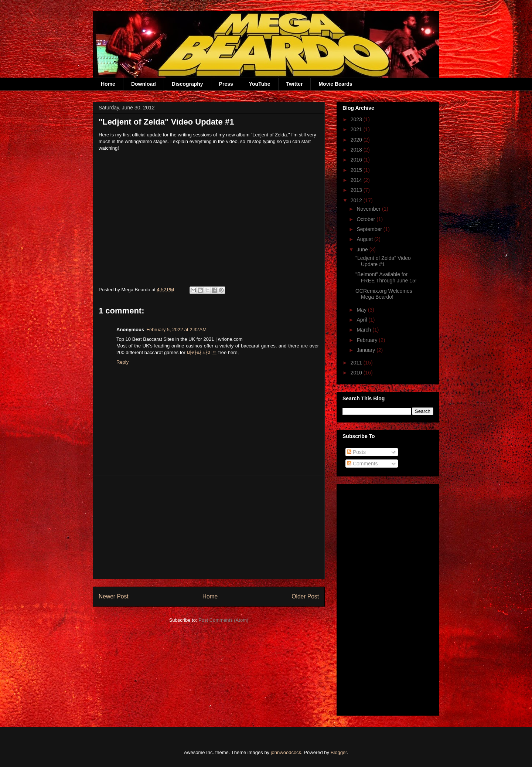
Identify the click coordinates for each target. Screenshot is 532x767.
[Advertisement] (209, 527)
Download (144, 84)
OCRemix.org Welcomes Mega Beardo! (384, 294)
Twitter (295, 84)
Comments (362, 464)
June (363, 250)
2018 (357, 150)
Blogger (339, 752)
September (370, 229)
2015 (357, 170)
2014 (357, 180)
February (368, 340)
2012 (357, 200)
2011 (357, 363)
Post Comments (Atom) (223, 620)
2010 (357, 373)
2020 (357, 140)
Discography (187, 84)
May (362, 310)
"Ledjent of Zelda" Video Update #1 (383, 261)
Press (226, 84)
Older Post (305, 596)
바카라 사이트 (202, 352)
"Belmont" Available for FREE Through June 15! (386, 277)
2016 (357, 160)
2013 (357, 190)
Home (108, 84)
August (365, 239)
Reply (122, 362)
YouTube (260, 84)
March (364, 330)
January (366, 350)
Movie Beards (335, 84)
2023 (357, 119)
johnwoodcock (286, 752)
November (369, 209)
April (362, 320)
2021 (357, 129)
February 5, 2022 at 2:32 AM (176, 330)
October (366, 219)
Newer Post (114, 596)
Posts (356, 452)
